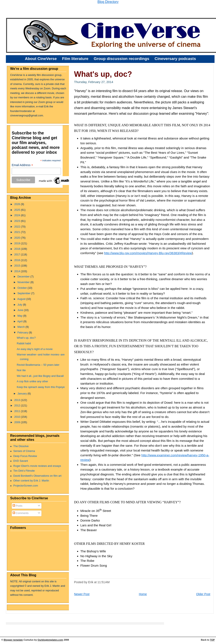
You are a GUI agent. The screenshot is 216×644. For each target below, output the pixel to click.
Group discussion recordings (121, 59)
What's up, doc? (26, 338)
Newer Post (82, 594)
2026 (18, 204)
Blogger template (13, 640)
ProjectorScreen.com (26, 486)
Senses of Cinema (24, 451)
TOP (212, 640)
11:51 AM (103, 582)
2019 (18, 243)
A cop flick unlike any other (32, 381)
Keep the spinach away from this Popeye (41, 387)
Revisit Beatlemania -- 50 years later (38, 365)
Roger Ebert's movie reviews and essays (37, 466)
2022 (18, 227)
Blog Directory (108, 2)
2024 (18, 215)
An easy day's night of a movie (35, 349)
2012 (18, 406)
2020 (18, 238)
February (23, 333)
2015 (18, 266)
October (22, 288)
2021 (18, 232)
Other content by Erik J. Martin (31, 481)
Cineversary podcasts (175, 59)
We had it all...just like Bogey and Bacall (40, 376)
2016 (18, 260)
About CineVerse (41, 59)
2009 (18, 422)
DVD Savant (21, 461)
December (24, 277)
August (22, 299)
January (22, 394)
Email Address (22, 165)
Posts (17, 506)
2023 (18, 221)
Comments (21, 513)
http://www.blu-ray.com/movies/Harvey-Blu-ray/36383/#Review (148, 253)
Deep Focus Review (25, 456)
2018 (18, 249)
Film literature (75, 59)
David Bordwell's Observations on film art (38, 476)
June (21, 310)
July (20, 305)
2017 (18, 255)
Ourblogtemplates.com (50, 640)
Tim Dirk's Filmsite (24, 471)
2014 (18, 271)
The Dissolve (21, 446)
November (24, 282)
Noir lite (21, 370)
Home (143, 594)
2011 (18, 411)
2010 (18, 417)
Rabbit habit (24, 343)
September (24, 293)
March (21, 327)
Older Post (203, 594)
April (20, 321)
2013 (18, 400)
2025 (18, 210)
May (20, 316)
